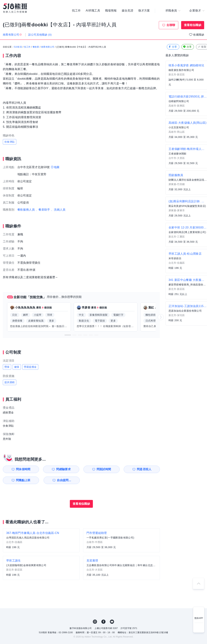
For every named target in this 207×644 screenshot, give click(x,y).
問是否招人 (144, 469)
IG (95, 622)
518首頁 (18, 47)
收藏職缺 (199, 35)
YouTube (112, 622)
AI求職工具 (93, 11)
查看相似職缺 (193, 25)
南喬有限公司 (48, 47)
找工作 (76, 11)
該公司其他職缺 (40, 35)
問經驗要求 (63, 469)
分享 (173, 47)
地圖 (57, 167)
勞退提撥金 (30, 367)
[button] (68, 335)
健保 (17, 367)
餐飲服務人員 (26, 210)
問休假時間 (23, 469)
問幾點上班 (23, 480)
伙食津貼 (10, 142)
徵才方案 (144, 11)
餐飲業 (36, 47)
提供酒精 (10, 382)
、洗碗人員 (58, 210)
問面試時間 (104, 469)
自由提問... (64, 480)
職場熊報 (111, 11)
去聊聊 (171, 25)
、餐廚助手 (43, 210)
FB (103, 622)
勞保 (7, 367)
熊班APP (199, 618)
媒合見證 (128, 11)
